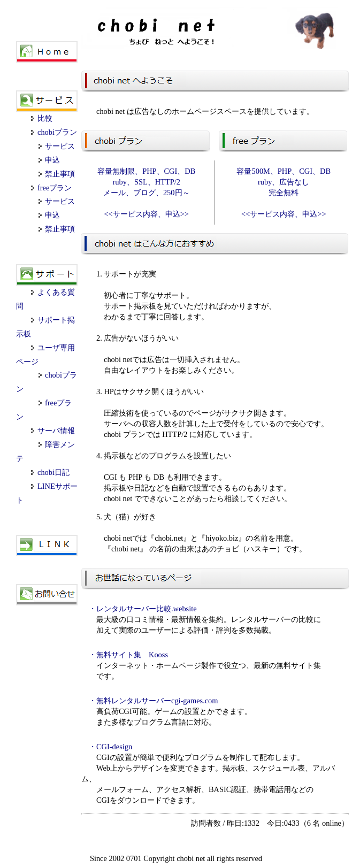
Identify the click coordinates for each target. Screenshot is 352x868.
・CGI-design (110, 747)
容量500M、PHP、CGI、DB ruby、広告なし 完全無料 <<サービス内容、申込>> (284, 193)
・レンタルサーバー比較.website (143, 609)
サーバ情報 (53, 431)
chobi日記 (50, 472)
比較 (42, 118)
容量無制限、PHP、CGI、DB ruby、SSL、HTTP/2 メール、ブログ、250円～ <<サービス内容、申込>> (146, 193)
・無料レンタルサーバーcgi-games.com (154, 701)
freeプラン (51, 188)
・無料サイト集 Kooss (128, 655)
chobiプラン (54, 132)
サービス (57, 146)
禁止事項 (57, 174)
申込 (49, 160)
